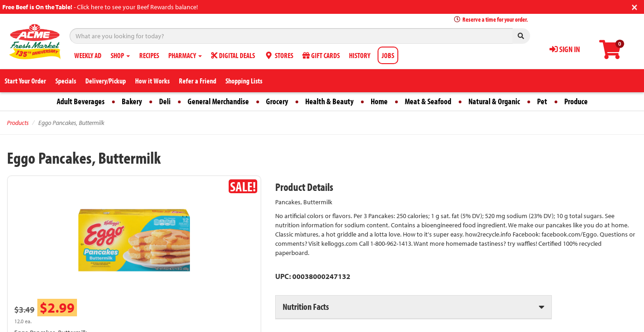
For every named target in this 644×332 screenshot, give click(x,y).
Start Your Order (25, 81)
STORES (279, 55)
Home (379, 101)
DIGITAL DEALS (233, 55)
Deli (165, 101)
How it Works (152, 81)
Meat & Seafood (428, 101)
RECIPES (149, 55)
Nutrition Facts (306, 306)
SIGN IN (565, 49)
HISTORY (360, 55)
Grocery (277, 101)
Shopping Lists (244, 81)
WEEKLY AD (88, 55)
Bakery (132, 101)
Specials (66, 81)
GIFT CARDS (321, 55)
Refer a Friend (198, 81)
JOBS (388, 55)
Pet (542, 101)
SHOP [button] (120, 55)
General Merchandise (218, 101)
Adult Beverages (81, 101)
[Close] (635, 6)
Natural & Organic (494, 101)
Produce (576, 101)
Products (18, 123)
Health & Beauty (329, 101)
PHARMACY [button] (185, 55)
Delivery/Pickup (106, 81)
